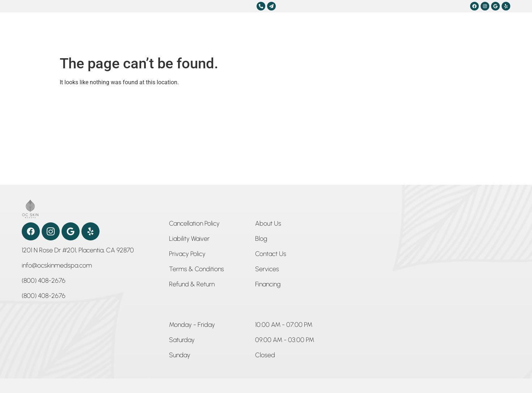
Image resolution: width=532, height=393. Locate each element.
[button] (192, 326)
